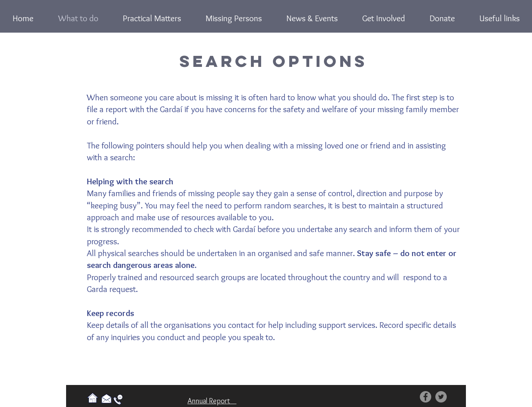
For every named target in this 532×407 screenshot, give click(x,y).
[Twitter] (441, 397)
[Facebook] (426, 397)
